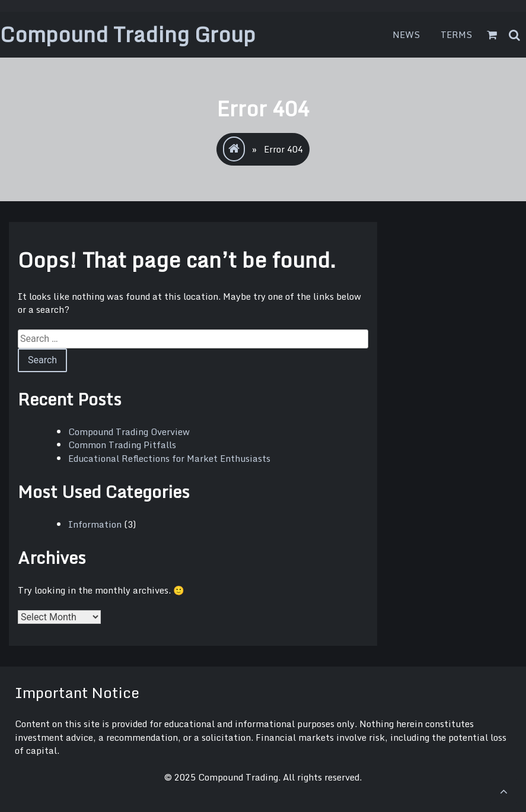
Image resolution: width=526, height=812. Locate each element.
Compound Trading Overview (129, 432)
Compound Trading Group (128, 34)
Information (95, 524)
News (406, 34)
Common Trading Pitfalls (122, 445)
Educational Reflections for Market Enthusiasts (169, 458)
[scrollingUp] (503, 791)
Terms (457, 34)
